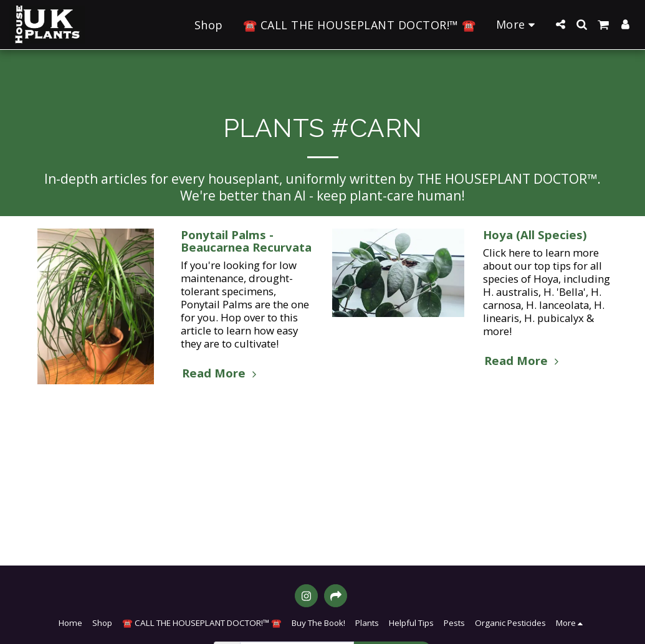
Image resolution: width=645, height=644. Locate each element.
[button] (560, 24)
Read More (221, 373)
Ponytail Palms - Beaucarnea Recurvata (246, 241)
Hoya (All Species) (535, 234)
